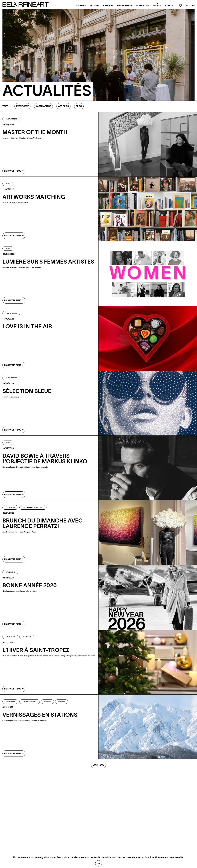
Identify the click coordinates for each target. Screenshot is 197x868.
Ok (99, 863)
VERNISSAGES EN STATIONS (40, 715)
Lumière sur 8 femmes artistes (48, 262)
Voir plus (98, 765)
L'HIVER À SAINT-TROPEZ (36, 650)
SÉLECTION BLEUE (27, 391)
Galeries (81, 6)
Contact (170, 6)
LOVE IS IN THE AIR (27, 327)
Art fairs (63, 106)
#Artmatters (43, 106)
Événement (22, 106)
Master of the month (35, 132)
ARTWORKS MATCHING (34, 197)
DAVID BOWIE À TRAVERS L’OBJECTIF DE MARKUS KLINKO (45, 459)
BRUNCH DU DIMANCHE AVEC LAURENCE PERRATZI (43, 524)
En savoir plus (14, 171)
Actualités (142, 6)
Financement (125, 6)
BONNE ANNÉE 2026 (30, 586)
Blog (79, 106)
